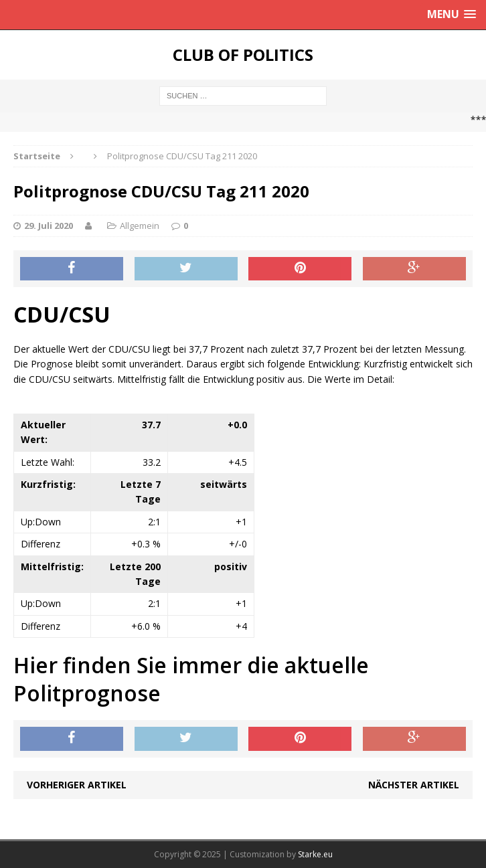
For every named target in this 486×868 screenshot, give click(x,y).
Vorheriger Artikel (77, 785)
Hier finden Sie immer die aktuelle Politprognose (191, 679)
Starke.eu (315, 854)
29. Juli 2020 (49, 226)
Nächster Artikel (414, 785)
